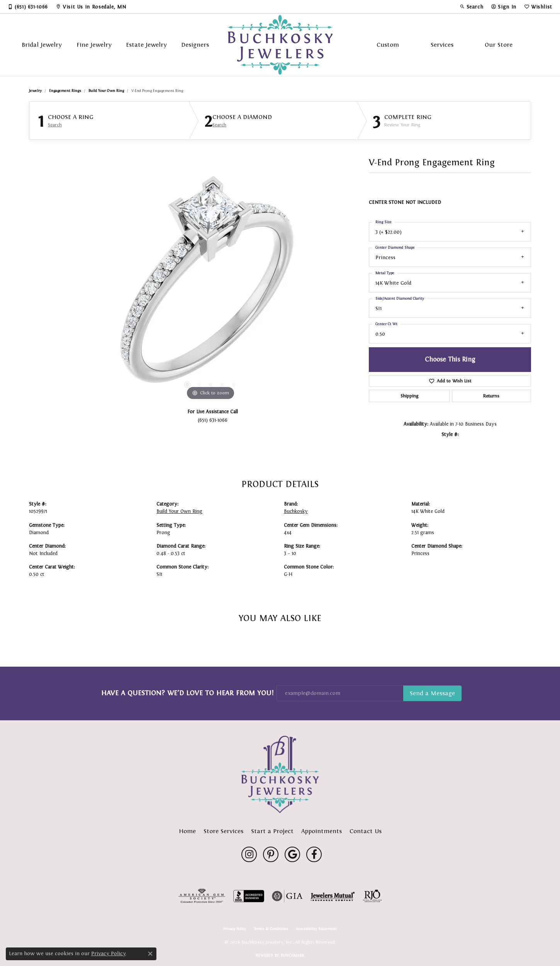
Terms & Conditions (271, 929)
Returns (491, 396)
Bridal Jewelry (42, 45)
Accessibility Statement (316, 929)
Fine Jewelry (94, 45)
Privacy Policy (235, 929)
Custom (388, 45)
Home (187, 831)
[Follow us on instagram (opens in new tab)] (249, 854)
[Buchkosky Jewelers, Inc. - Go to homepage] (280, 774)
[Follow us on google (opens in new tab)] (292, 854)
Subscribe (432, 693)
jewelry (35, 91)
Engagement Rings (65, 91)
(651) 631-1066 (213, 420)
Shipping (409, 396)
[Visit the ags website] (202, 896)
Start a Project (272, 831)
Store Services (223, 831)
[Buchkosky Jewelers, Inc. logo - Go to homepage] (280, 45)
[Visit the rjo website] (372, 896)
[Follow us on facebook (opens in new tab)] (314, 854)
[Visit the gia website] (287, 896)
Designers (195, 45)
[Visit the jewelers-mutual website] (333, 896)
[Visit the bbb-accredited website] (249, 896)
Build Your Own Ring (106, 91)
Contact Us (366, 831)
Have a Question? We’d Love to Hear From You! (187, 693)
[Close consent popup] (150, 954)
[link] (28, 7)
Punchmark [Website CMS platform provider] (293, 955)
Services (442, 45)
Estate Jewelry (146, 45)
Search (55, 125)
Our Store (499, 45)
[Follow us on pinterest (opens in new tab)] (271, 854)
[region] (210, 286)
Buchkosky (296, 511)
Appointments (322, 831)
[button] (472, 7)
